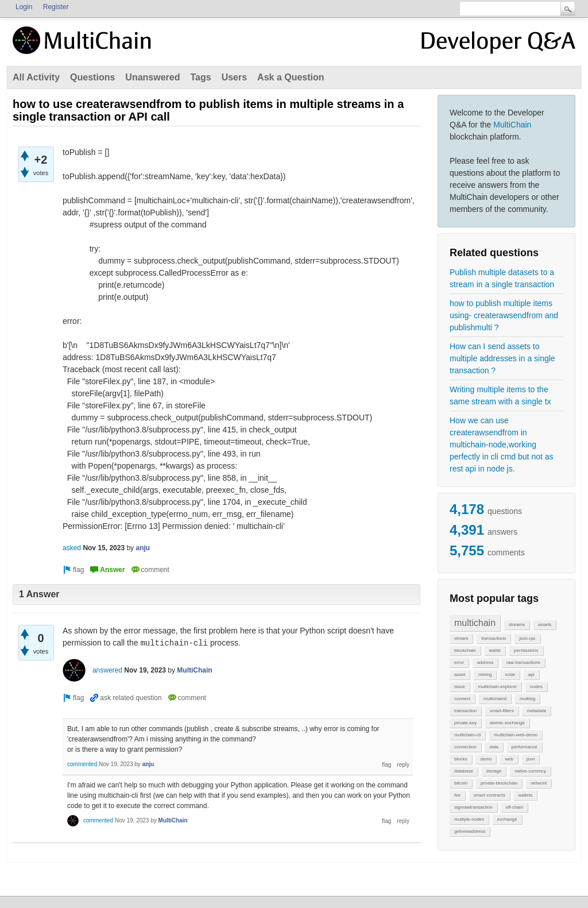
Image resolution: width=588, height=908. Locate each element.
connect (462, 699)
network (539, 783)
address (485, 662)
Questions (92, 77)
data (494, 747)
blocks (461, 759)
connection (465, 747)
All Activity (36, 77)
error (459, 662)
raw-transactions (523, 662)
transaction (465, 711)
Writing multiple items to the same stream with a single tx (500, 395)
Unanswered (152, 77)
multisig (527, 699)
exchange (507, 819)
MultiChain (512, 125)
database (464, 771)
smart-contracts (490, 795)
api (531, 675)
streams (517, 625)
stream (461, 638)
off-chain (514, 807)
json (531, 759)
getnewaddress (470, 831)
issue (460, 687)
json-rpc (527, 638)
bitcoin (461, 783)
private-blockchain (499, 783)
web (509, 759)
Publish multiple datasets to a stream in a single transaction (502, 278)
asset (460, 675)
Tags (200, 77)
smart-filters (502, 711)
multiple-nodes (469, 819)
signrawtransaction (473, 807)
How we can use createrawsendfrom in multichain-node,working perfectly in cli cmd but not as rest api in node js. (502, 445)
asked (72, 548)
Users (234, 77)
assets (545, 625)
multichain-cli (467, 735)
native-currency (530, 771)
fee (457, 795)
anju (143, 548)
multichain (475, 623)
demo (486, 759)
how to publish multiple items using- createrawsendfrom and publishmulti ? (504, 315)
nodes (536, 687)
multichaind (495, 699)
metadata (536, 711)
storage (494, 771)
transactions (494, 638)
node (510, 675)
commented (82, 764)
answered (107, 670)
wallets (525, 795)
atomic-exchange (507, 723)
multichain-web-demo (516, 735)
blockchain (465, 650)
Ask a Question (291, 77)
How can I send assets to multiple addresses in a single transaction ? (502, 358)
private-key (465, 723)
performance (525, 747)
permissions (526, 650)
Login (24, 7)
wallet (495, 650)
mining (485, 675)
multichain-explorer (497, 687)
